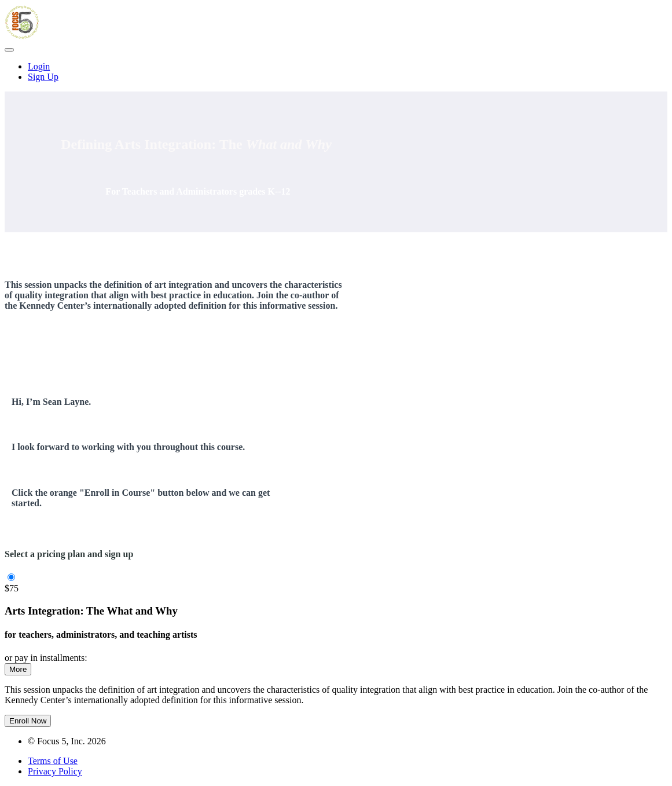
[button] (9, 50)
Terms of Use (53, 761)
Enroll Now (28, 721)
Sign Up (43, 77)
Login (39, 66)
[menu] (336, 72)
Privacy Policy (55, 771)
